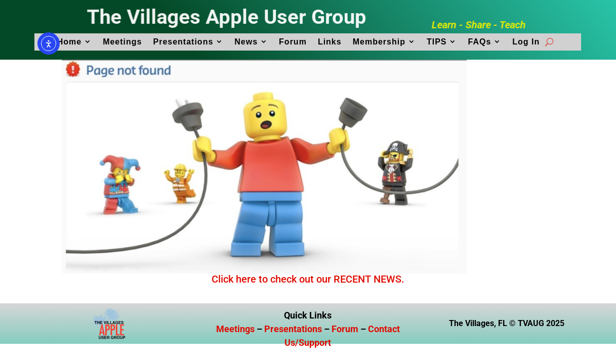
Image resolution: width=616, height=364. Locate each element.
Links (330, 42)
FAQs (479, 42)
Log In (526, 42)
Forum (293, 42)
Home (69, 42)
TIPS (437, 42)
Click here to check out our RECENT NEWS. (308, 279)
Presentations (183, 42)
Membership (379, 42)
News (246, 42)
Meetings (122, 42)
